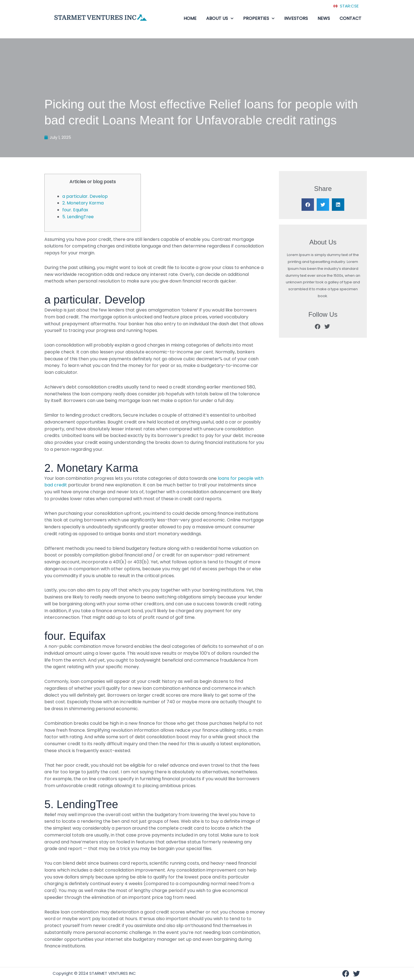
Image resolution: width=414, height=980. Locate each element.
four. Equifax (75, 210)
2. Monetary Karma (83, 203)
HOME (190, 18)
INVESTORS (296, 18)
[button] (308, 205)
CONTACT (350, 18)
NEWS (324, 18)
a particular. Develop (85, 196)
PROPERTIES (259, 18)
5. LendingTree (78, 217)
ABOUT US (220, 18)
